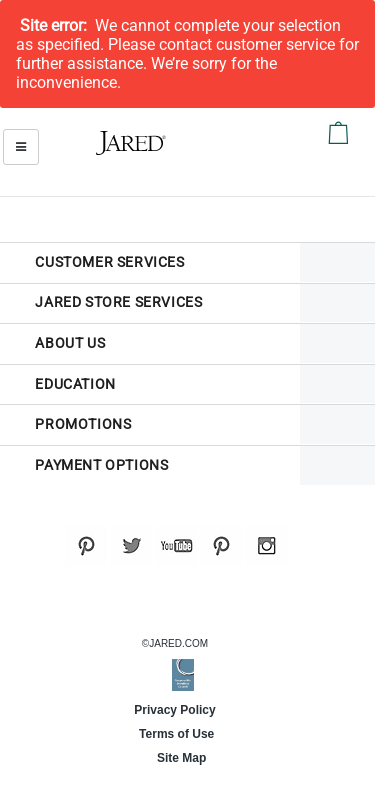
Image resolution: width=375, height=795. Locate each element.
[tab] (150, 262)
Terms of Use (175, 734)
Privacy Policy (174, 710)
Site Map (175, 758)
